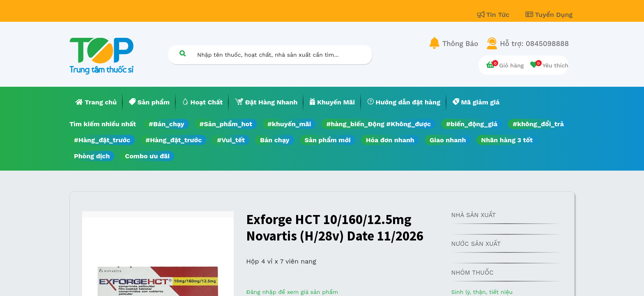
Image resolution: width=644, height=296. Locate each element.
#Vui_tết (231, 140)
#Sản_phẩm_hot (226, 124)
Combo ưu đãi (147, 156)
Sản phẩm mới (328, 140)
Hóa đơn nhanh (390, 140)
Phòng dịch (92, 156)
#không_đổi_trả (538, 124)
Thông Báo (460, 44)
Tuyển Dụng (549, 15)
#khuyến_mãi (289, 124)
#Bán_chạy (167, 124)
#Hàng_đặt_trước (102, 140)
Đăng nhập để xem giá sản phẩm (292, 292)
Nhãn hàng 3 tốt (507, 140)
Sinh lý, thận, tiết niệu (482, 292)
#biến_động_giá (472, 124)
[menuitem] (96, 102)
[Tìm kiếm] (182, 53)
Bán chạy (275, 140)
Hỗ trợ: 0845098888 (534, 44)
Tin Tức (494, 15)
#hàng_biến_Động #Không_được (378, 124)
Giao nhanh (448, 140)
